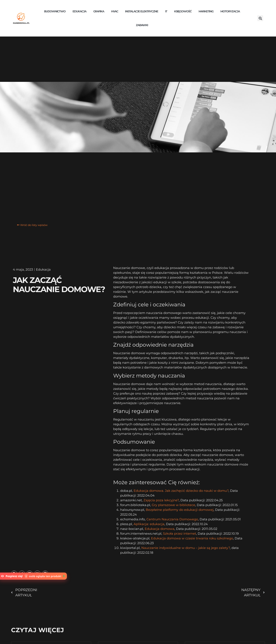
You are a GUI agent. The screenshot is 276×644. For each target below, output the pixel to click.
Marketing (206, 11)
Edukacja (79, 11)
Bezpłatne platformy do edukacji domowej (180, 510)
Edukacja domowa (160, 529)
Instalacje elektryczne (142, 11)
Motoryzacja (230, 11)
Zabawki (142, 25)
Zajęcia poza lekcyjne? (161, 500)
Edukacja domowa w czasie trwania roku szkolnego (192, 538)
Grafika (99, 11)
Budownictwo (55, 11)
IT (166, 11)
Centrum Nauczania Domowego (172, 519)
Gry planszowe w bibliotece (173, 505)
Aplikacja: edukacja (149, 524)
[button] (260, 18)
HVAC (115, 11)
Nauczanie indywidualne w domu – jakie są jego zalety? (186, 548)
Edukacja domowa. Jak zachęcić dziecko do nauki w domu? (181, 491)
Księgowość (183, 11)
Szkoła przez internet (180, 534)
